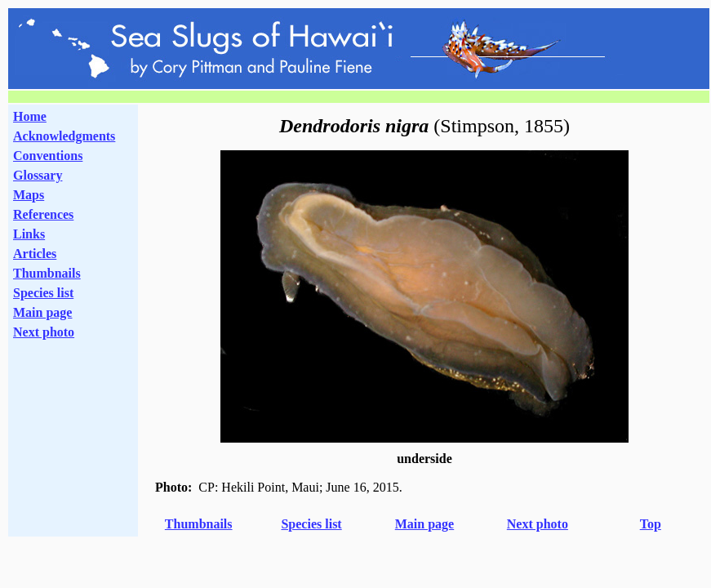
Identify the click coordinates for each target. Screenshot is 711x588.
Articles (35, 254)
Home (30, 116)
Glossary (38, 175)
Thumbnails (47, 273)
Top (651, 524)
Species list (43, 293)
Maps (29, 195)
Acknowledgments (64, 136)
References (43, 214)
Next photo (538, 524)
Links (29, 234)
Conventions (48, 156)
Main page (42, 312)
